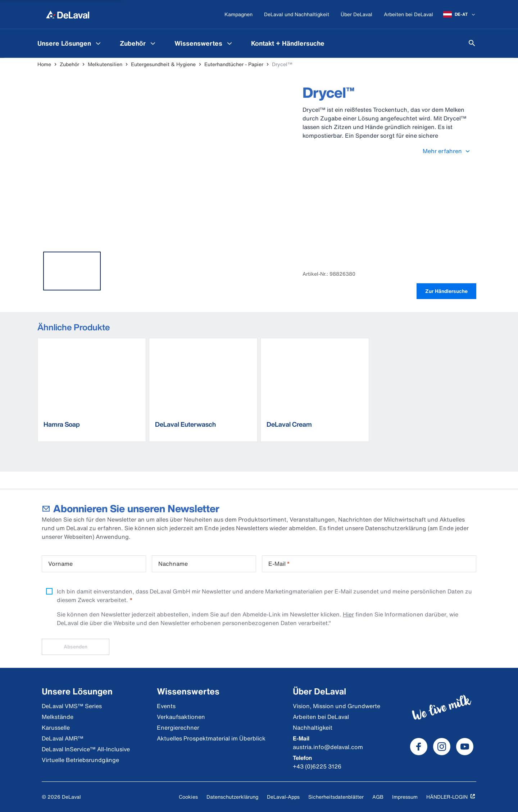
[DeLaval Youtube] (465, 747)
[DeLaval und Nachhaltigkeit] (297, 15)
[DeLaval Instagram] (442, 747)
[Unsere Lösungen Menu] (98, 43)
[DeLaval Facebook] (419, 747)
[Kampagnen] (238, 15)
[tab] (72, 271)
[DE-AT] (460, 14)
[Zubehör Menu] (153, 43)
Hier (348, 614)
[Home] (68, 14)
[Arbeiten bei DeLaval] (408, 15)
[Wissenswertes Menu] (230, 43)
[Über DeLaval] (356, 15)
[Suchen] (472, 43)
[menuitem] (70, 43)
